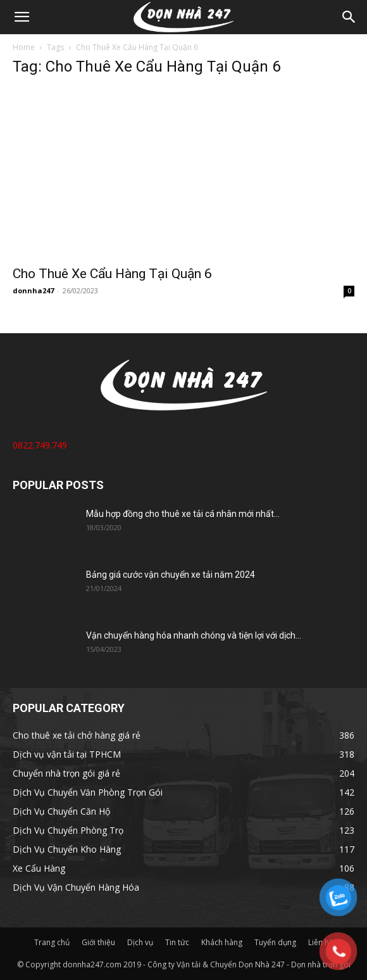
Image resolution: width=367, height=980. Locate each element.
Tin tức (177, 942)
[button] (22, 17)
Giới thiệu (98, 942)
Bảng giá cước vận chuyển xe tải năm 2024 (171, 575)
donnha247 (33, 290)
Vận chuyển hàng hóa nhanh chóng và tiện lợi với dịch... (194, 635)
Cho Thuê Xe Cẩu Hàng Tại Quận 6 (112, 274)
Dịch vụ (140, 942)
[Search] (349, 17)
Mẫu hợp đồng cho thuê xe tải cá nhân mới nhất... (183, 514)
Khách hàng (222, 942)
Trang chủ (52, 942)
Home (24, 47)
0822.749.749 (40, 445)
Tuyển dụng (275, 942)
